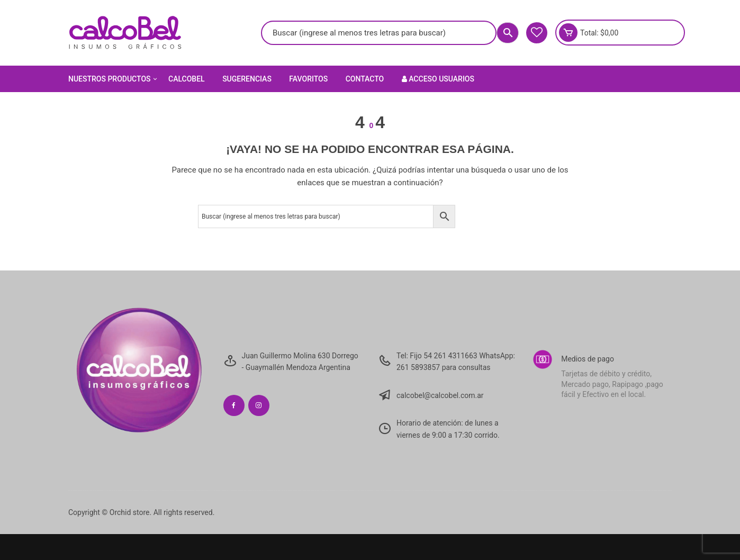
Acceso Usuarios (438, 79)
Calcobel (187, 79)
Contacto (365, 79)
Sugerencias (247, 79)
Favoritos (308, 79)
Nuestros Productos (114, 79)
